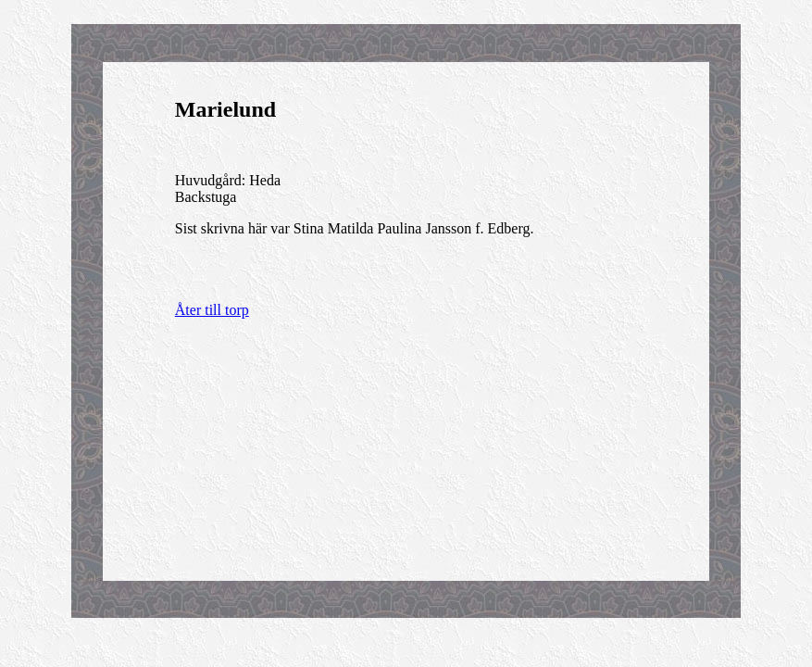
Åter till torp (212, 310)
